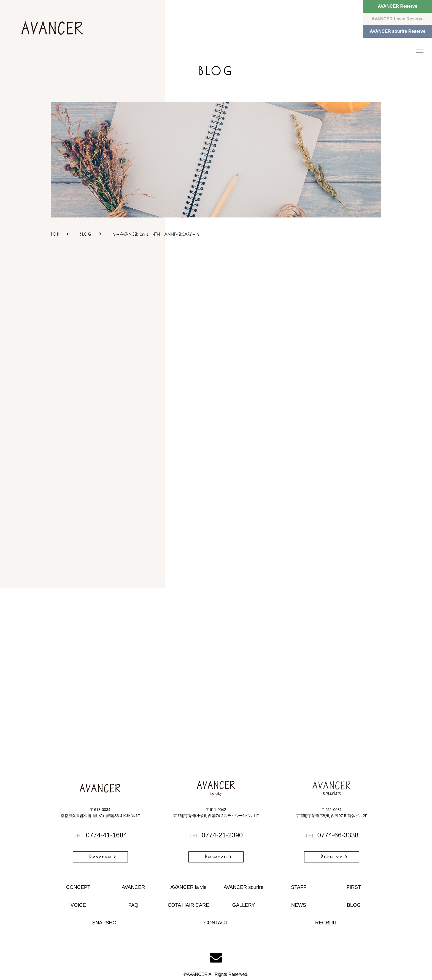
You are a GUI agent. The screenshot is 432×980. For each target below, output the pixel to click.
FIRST (354, 887)
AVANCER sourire (244, 887)
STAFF (299, 887)
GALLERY (244, 905)
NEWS (299, 905)
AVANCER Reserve (397, 6)
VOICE (78, 905)
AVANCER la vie (188, 887)
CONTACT (216, 923)
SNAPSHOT (106, 923)
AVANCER (133, 887)
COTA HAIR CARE (189, 905)
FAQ (133, 905)
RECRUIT (326, 923)
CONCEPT (78, 887)
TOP (55, 234)
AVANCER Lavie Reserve (398, 19)
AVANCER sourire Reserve (398, 31)
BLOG (86, 234)
